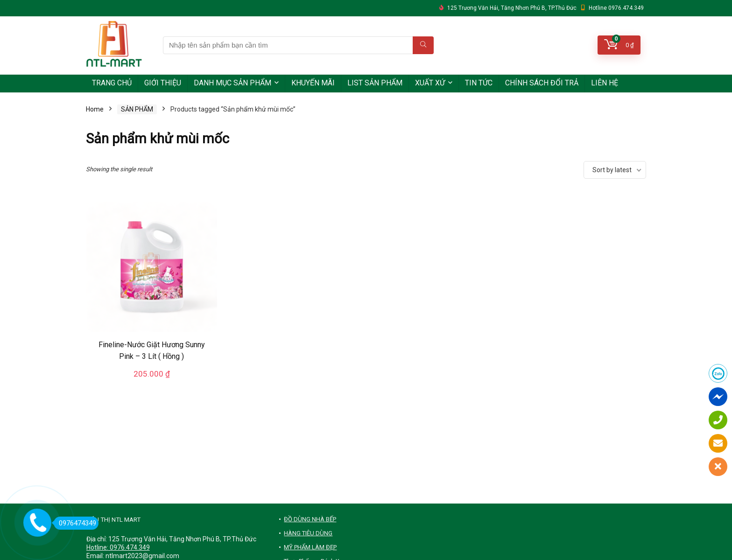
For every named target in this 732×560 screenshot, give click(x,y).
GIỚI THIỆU (163, 83)
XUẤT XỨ (430, 83)
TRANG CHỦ (112, 83)
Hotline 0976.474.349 (616, 8)
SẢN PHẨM (137, 109)
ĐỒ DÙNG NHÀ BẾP (310, 519)
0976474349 (75, 523)
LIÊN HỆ (605, 83)
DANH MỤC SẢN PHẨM (232, 83)
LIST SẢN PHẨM (375, 83)
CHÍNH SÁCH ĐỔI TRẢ (542, 83)
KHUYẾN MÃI (313, 83)
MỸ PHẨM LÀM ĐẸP (310, 547)
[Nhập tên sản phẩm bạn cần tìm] (423, 45)
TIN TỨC (479, 83)
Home (95, 109)
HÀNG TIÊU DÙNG (308, 533)
